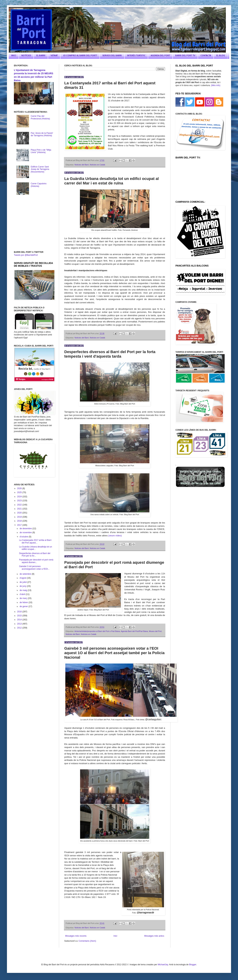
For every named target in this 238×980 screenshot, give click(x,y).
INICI (14, 56)
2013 (20, 624)
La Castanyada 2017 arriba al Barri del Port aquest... (35, 541)
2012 (20, 628)
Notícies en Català (97, 165)
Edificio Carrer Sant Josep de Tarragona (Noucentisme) (40, 169)
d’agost (23, 578)
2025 (20, 492)
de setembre (26, 574)
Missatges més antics (154, 936)
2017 (20, 525)
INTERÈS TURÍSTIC (136, 56)
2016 (20, 612)
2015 (20, 616)
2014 (20, 620)
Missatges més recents (76, 936)
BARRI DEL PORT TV (185, 56)
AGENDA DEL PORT (160, 56)
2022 (20, 505)
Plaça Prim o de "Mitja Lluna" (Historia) (41, 151)
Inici (115, 936)
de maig (24, 590)
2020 (20, 513)
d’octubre (24, 537)
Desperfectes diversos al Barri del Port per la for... (35, 555)
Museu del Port (155, 631)
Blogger (193, 965)
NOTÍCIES (26, 56)
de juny (23, 586)
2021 (20, 509)
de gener (24, 606)
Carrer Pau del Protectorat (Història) (40, 117)
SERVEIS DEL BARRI (112, 56)
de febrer (24, 602)
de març (24, 598)
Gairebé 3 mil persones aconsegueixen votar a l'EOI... (34, 568)
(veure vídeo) (115, 536)
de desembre (26, 529)
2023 (20, 501)
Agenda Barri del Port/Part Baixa (134, 631)
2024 (20, 497)
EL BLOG (221, 56)
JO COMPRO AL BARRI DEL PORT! (80, 56)
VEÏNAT (54, 56)
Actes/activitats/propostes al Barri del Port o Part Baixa (97, 631)
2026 (20, 488)
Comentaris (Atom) (87, 941)
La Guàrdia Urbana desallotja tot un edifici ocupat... (36, 548)
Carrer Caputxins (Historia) (39, 185)
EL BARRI (41, 56)
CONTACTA (206, 56)
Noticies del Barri (82, 165)
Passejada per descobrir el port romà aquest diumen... (36, 561)
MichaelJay (163, 965)
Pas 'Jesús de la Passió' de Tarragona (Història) (42, 134)
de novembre (26, 533)
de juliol (23, 582)
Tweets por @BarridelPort (26, 255)
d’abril (23, 594)
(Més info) (216, 85)
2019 (20, 517)
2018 (20, 521)
